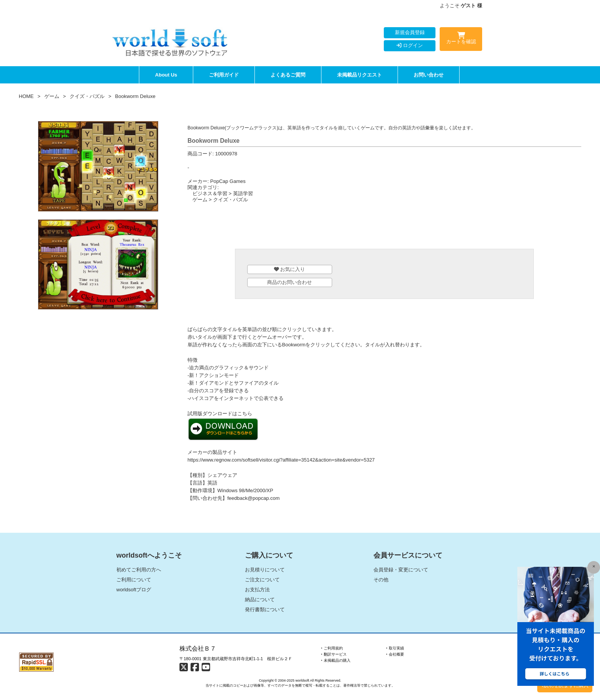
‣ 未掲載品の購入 (336, 660)
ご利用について (134, 580)
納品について (260, 600)
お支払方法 (257, 590)
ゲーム (52, 96)
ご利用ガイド (224, 75)
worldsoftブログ (134, 590)
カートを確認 (461, 39)
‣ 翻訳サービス (334, 654)
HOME (26, 96)
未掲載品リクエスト (360, 75)
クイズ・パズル (87, 96)
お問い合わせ (429, 75)
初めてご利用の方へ (139, 570)
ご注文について (262, 580)
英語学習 (243, 193)
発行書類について (265, 609)
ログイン (410, 45)
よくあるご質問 (288, 75)
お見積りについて (265, 570)
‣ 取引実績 (395, 648)
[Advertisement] (385, 228)
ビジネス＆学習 (210, 193)
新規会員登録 (410, 32)
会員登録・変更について (401, 570)
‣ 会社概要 (395, 654)
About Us (166, 75)
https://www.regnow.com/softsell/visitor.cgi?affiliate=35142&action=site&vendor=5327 (281, 460)
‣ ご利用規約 (332, 648)
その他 (381, 580)
